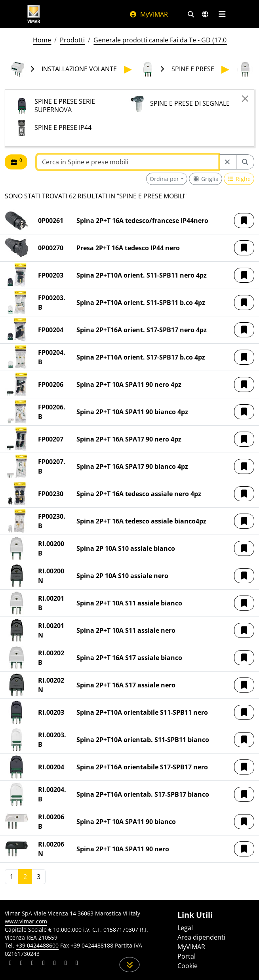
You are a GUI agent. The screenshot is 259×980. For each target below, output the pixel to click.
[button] (244, 221)
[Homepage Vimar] (34, 14)
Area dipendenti (201, 937)
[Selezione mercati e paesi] (205, 14)
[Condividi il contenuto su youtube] (55, 964)
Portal (187, 956)
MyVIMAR (149, 14)
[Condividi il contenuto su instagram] (44, 964)
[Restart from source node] (227, 162)
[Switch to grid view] (206, 179)
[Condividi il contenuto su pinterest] (32, 964)
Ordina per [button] (164, 179)
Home (42, 40)
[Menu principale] (222, 14)
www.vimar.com (26, 921)
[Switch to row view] (239, 179)
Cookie (188, 966)
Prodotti (72, 40)
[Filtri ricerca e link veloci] (191, 14)
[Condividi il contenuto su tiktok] (77, 964)
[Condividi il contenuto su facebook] (21, 964)
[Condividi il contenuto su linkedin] (10, 964)
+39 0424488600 (37, 945)
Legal (185, 928)
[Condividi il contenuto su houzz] (66, 964)
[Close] (245, 99)
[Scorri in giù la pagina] (130, 965)
